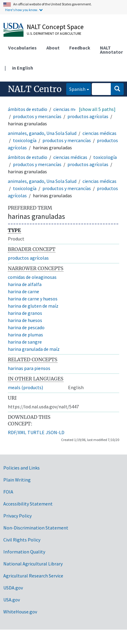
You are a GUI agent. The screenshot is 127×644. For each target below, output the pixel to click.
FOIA (8, 492)
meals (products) (25, 387)
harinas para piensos (29, 368)
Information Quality (24, 552)
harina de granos (25, 313)
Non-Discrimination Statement (36, 528)
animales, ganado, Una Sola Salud (42, 133)
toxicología (25, 140)
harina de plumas (25, 335)
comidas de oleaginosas (32, 277)
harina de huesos (25, 320)
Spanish (76, 89)
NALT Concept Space (55, 27)
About (53, 48)
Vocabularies (22, 48)
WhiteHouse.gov (20, 612)
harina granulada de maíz (34, 349)
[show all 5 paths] (97, 109)
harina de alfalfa (25, 284)
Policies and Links (22, 468)
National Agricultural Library (33, 564)
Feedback (80, 48)
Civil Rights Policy (22, 540)
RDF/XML (17, 432)
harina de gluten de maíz (33, 306)
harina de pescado (26, 327)
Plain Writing (17, 480)
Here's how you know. (22, 10)
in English (23, 68)
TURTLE (36, 432)
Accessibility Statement (28, 504)
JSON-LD (55, 432)
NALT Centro (35, 89)
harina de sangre (25, 342)
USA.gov (12, 600)
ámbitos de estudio (28, 109)
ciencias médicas (70, 109)
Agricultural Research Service (33, 576)
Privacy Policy (17, 516)
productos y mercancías (37, 116)
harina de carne (23, 291)
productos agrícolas (88, 116)
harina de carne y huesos (33, 299)
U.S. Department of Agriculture (54, 33)
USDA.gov (13, 588)
